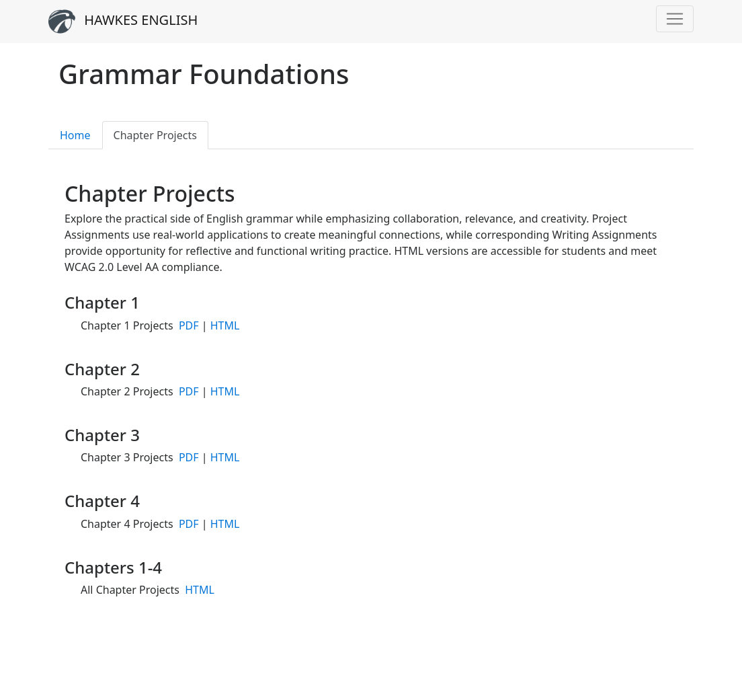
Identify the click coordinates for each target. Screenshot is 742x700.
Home (75, 135)
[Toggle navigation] (675, 19)
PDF (189, 325)
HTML (225, 325)
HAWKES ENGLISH (123, 22)
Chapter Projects (155, 135)
